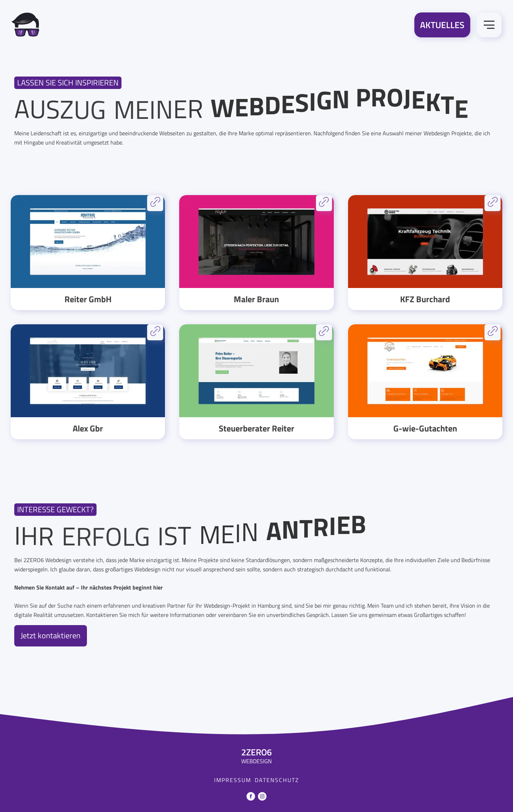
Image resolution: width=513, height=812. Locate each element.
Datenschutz (277, 780)
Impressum (233, 780)
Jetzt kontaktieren (51, 635)
